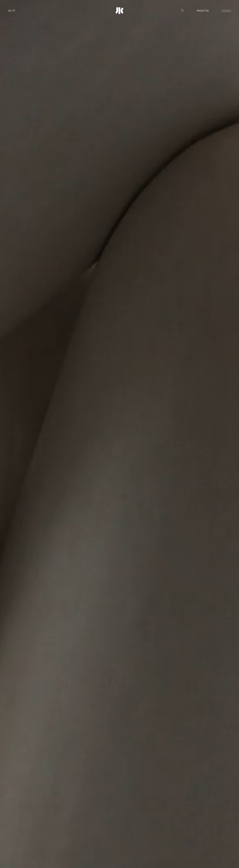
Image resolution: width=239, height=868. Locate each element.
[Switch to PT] (14, 11)
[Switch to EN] (10, 11)
